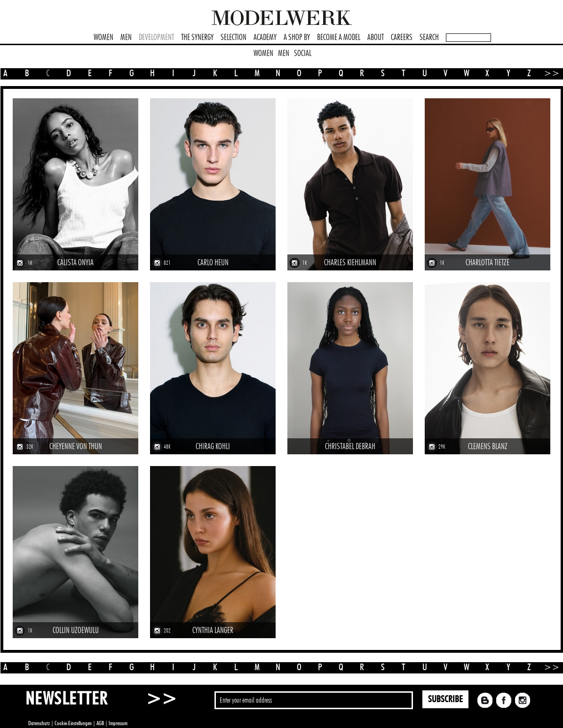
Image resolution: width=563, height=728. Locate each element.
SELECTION (234, 38)
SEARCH (429, 38)
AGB (100, 723)
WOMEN (103, 38)
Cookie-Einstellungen (73, 723)
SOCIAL (303, 54)
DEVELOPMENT (156, 38)
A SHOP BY (297, 38)
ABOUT (376, 38)
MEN (126, 38)
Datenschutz (39, 723)
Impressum (118, 723)
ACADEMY (265, 38)
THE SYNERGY (197, 38)
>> (548, 73)
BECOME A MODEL (339, 38)
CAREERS (402, 38)
